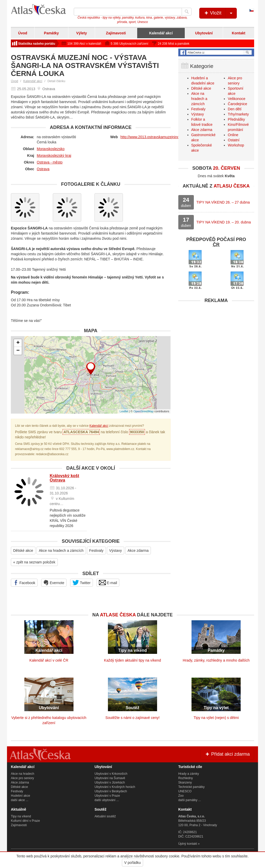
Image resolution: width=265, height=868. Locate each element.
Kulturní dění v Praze (25, 821)
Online (233, 135)
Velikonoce (237, 99)
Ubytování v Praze (107, 796)
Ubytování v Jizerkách (110, 782)
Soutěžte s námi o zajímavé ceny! (132, 718)
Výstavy (116, 551)
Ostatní (234, 140)
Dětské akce (23, 551)
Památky (51, 33)
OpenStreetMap (143, 411)
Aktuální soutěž (105, 816)
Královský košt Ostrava (64, 478)
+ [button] (18, 343)
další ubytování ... (107, 800)
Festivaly (96, 551)
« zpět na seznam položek (34, 562)
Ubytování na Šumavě (110, 778)
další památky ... (190, 800)
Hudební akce (20, 796)
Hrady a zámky (189, 774)
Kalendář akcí (161, 33)
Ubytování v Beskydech (111, 791)
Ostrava (43, 169)
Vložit (220, 13)
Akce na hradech (23, 774)
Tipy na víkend (21, 816)
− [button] (18, 351)
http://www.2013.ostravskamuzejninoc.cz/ (153, 137)
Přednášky (236, 119)
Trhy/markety (238, 114)
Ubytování (204, 33)
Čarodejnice (237, 104)
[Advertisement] (216, 338)
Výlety (82, 33)
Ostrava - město (50, 162)
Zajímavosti (116, 33)
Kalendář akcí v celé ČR (49, 660)
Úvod (23, 33)
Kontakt (239, 33)
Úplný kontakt (188, 844)
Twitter (82, 583)
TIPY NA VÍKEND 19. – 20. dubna (224, 222)
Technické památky (192, 787)
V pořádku (132, 863)
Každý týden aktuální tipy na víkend (132, 660)
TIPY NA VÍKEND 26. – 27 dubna (223, 202)
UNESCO (185, 791)
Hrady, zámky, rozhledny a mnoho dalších (216, 660)
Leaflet (124, 411)
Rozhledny (186, 778)
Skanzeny (185, 782)
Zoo (181, 796)
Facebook (24, 583)
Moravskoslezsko (51, 149)
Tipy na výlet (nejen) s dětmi (216, 718)
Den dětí (235, 109)
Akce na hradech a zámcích (61, 551)
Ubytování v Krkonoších (111, 774)
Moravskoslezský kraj (54, 156)
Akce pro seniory (22, 778)
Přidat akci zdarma (227, 754)
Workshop (236, 145)
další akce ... (20, 800)
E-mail (108, 583)
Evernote (54, 583)
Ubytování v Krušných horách (115, 787)
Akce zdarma (138, 551)
